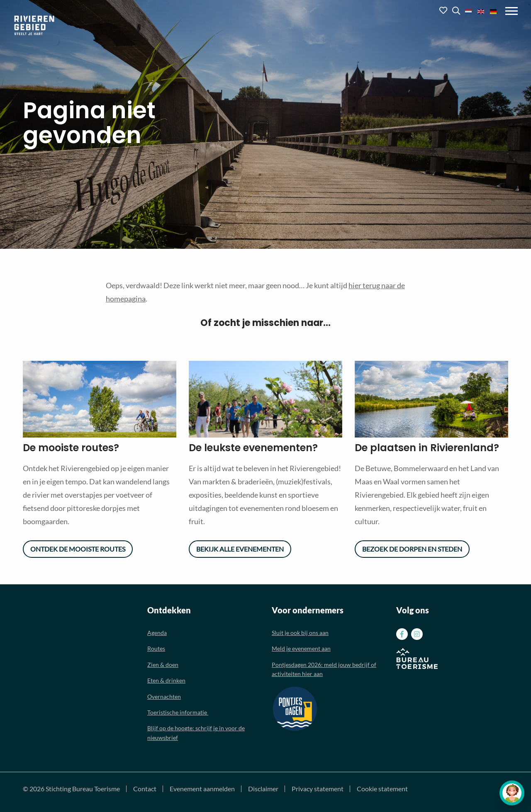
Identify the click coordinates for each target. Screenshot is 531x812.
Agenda (157, 633)
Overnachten (164, 697)
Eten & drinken (166, 680)
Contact (145, 789)
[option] (100, 399)
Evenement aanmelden (202, 789)
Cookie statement (382, 789)
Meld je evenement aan (301, 648)
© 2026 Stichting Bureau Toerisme (71, 789)
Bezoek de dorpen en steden (412, 549)
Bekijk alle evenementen (240, 549)
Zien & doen (163, 665)
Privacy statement (318, 789)
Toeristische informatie (178, 712)
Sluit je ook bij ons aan (300, 633)
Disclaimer (263, 789)
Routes (156, 648)
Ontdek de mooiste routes (78, 549)
